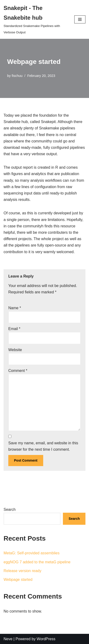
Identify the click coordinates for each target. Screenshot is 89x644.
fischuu (17, 76)
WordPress (46, 639)
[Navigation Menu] (80, 19)
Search (10, 509)
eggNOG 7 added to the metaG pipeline (37, 562)
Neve (8, 639)
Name (15, 308)
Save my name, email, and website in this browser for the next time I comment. (43, 446)
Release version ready (22, 571)
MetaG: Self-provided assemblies (32, 553)
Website (15, 350)
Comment (18, 371)
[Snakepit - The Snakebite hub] (35, 19)
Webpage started (18, 580)
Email (14, 329)
